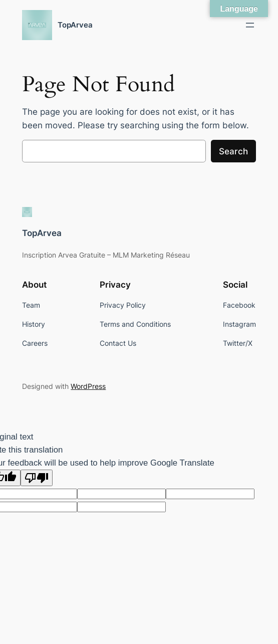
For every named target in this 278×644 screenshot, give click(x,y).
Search (233, 151)
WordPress (88, 386)
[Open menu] (250, 25)
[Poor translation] (37, 478)
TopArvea (75, 25)
